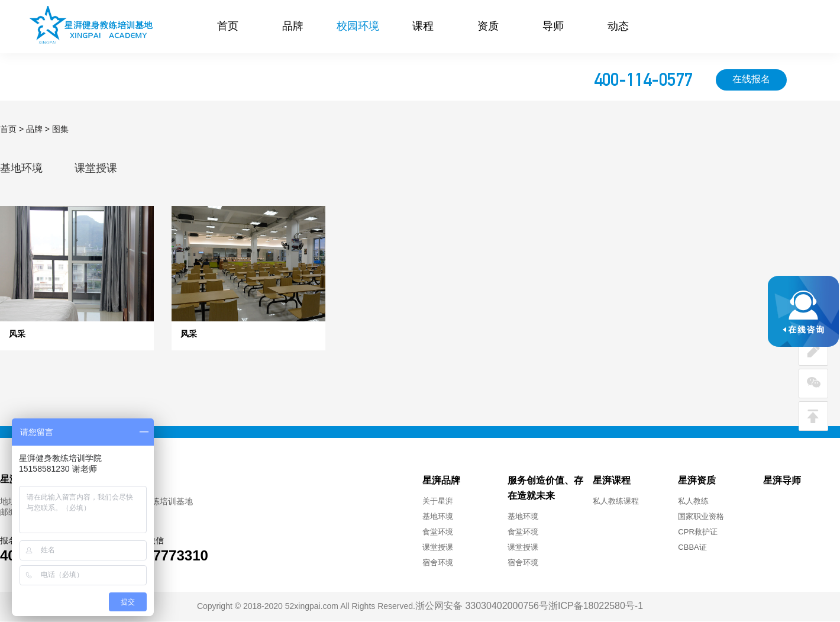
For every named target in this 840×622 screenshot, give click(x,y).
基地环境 (21, 169)
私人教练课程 (616, 501)
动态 (618, 27)
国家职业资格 (701, 517)
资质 (488, 27)
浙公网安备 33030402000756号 (482, 606)
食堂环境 (438, 532)
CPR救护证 (697, 532)
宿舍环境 (438, 563)
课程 (423, 27)
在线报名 (751, 80)
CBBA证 (692, 547)
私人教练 (693, 501)
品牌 (293, 27)
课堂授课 (96, 169)
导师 (553, 27)
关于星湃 (438, 501)
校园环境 (358, 27)
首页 (228, 27)
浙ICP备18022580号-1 (596, 606)
